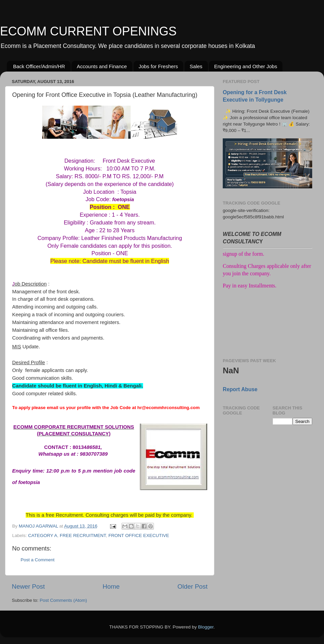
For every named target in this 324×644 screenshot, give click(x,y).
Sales (196, 66)
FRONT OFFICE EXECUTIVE (139, 535)
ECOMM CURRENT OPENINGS (88, 31)
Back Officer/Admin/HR (39, 66)
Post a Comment (38, 560)
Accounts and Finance (102, 66)
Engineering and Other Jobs (246, 66)
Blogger (206, 627)
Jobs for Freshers (158, 66)
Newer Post (28, 586)
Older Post (193, 586)
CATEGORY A (43, 535)
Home (111, 586)
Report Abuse (240, 389)
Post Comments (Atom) (63, 600)
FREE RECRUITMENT (83, 535)
